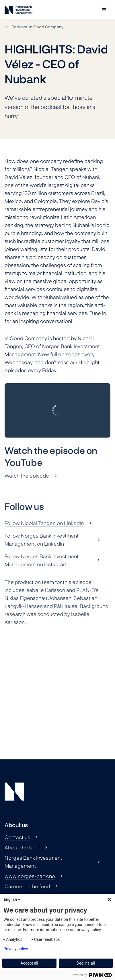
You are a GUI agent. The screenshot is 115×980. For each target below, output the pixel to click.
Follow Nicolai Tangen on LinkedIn (44, 523)
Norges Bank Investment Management (33, 862)
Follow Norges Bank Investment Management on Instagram (42, 560)
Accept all (29, 963)
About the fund (22, 847)
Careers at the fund (27, 886)
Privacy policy (16, 949)
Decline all (86, 963)
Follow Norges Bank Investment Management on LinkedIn (42, 540)
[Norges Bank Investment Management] (18, 11)
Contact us (17, 837)
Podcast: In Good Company (37, 27)
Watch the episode (27, 476)
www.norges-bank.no (30, 876)
